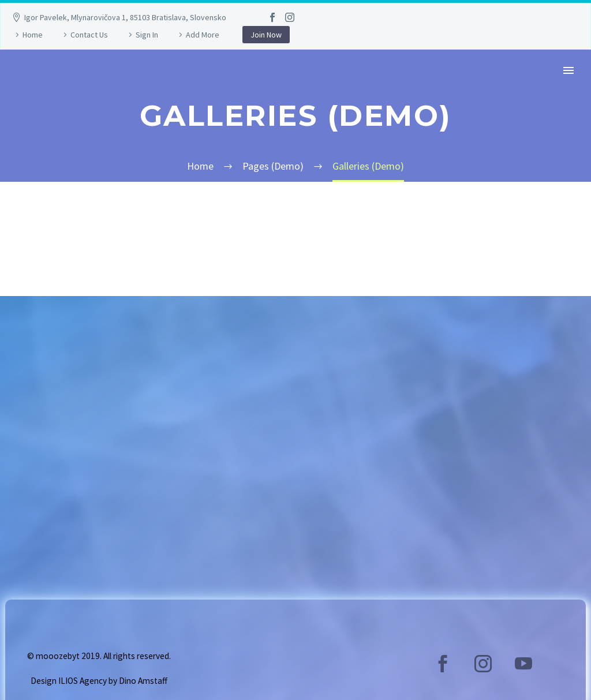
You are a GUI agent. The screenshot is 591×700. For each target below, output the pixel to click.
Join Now (266, 35)
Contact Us (89, 35)
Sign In (147, 35)
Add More (203, 35)
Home (33, 35)
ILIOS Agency (83, 681)
